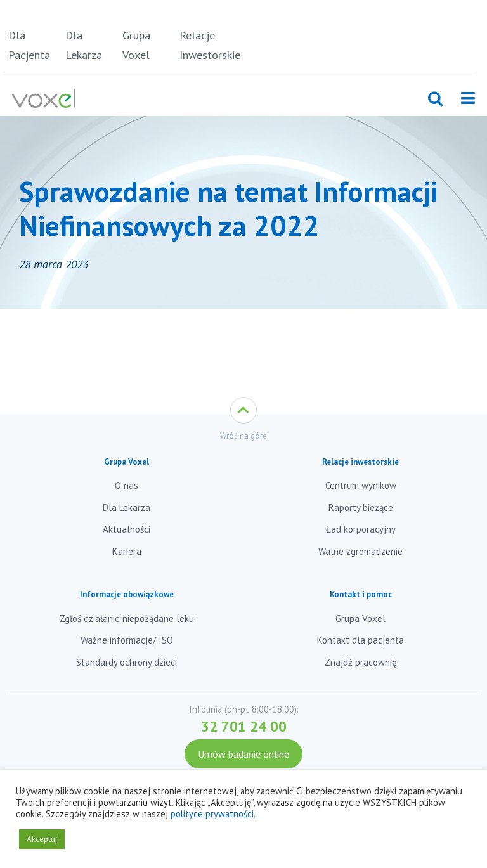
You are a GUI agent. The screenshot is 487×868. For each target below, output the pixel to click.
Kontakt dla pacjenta (360, 640)
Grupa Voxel (136, 45)
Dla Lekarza (84, 45)
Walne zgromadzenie (360, 551)
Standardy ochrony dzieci (127, 662)
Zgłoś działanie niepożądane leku (127, 619)
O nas (127, 485)
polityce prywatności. (213, 814)
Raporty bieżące (361, 508)
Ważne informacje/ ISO (127, 640)
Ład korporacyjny (361, 529)
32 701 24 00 (244, 726)
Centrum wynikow (361, 485)
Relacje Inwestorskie (206, 45)
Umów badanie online (243, 754)
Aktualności (127, 529)
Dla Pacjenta (29, 45)
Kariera (127, 551)
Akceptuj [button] (42, 839)
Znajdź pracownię (361, 662)
